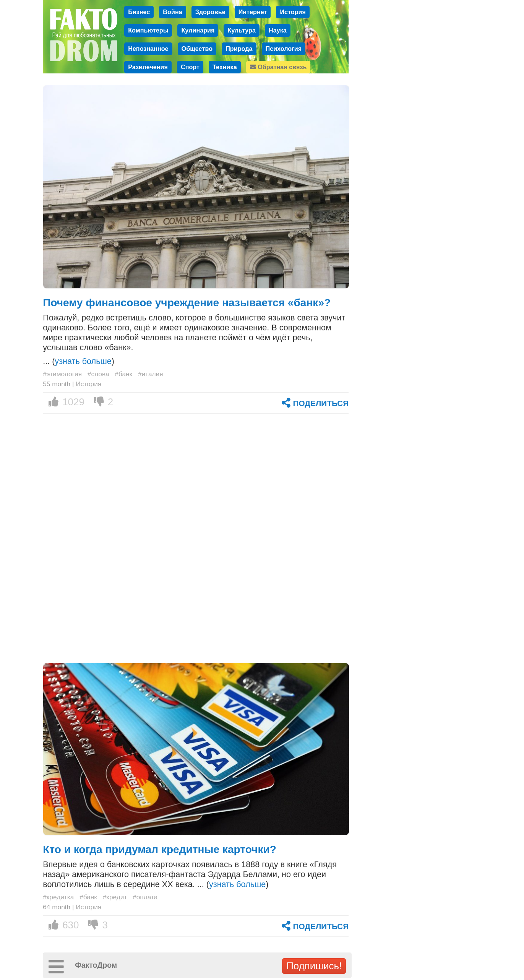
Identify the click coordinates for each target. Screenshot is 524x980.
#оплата (145, 897)
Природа (239, 49)
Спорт (190, 67)
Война (172, 12)
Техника (225, 67)
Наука (278, 30)
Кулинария (198, 30)
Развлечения (148, 67)
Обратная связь (278, 67)
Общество (197, 49)
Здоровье (210, 12)
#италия (151, 374)
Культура (242, 30)
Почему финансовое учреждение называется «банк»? (187, 303)
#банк (123, 374)
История (293, 12)
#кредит (115, 897)
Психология (284, 49)
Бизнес (139, 12)
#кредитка (58, 897)
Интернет (253, 12)
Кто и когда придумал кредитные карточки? (160, 849)
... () (79, 361)
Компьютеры (148, 30)
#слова (98, 374)
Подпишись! (314, 966)
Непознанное (148, 49)
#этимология (62, 374)
